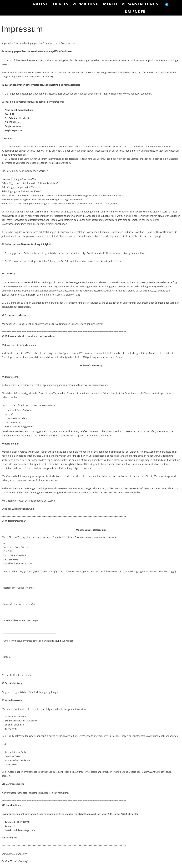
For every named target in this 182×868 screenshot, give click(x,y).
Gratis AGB (7, 861)
